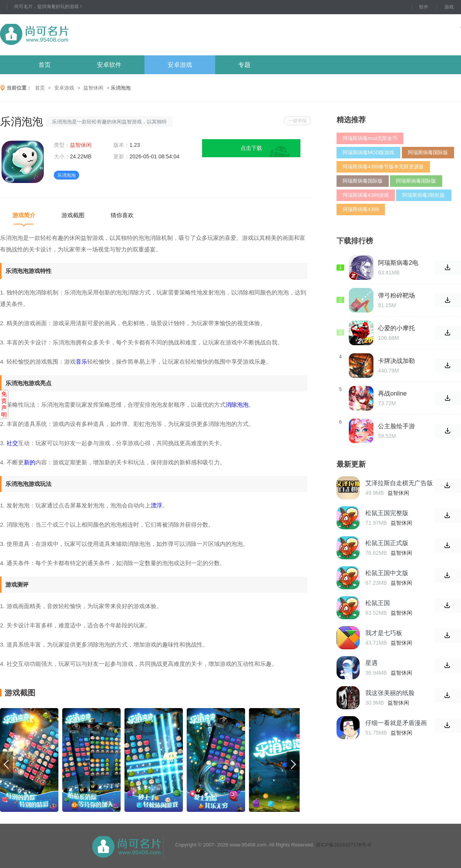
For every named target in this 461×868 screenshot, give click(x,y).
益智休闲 (93, 88)
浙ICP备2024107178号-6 (343, 845)
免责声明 (4, 404)
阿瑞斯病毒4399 (361, 209)
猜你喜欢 (122, 215)
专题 (244, 65)
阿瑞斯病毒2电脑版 (398, 263)
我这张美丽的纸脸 (390, 693)
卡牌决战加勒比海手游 (396, 361)
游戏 (449, 7)
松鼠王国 (378, 603)
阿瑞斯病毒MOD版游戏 (368, 152)
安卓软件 (109, 65)
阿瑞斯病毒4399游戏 (366, 195)
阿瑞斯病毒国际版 (428, 152)
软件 (424, 7)
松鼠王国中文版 (387, 573)
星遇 (371, 663)
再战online (392, 393)
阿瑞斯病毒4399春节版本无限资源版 (383, 167)
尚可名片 (76, 35)
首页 (45, 65)
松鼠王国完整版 (387, 513)
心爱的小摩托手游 (396, 328)
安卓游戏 (180, 65)
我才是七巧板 (384, 633)
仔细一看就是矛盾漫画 (396, 723)
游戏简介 (24, 215)
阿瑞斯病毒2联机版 (424, 195)
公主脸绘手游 (396, 426)
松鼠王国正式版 (387, 543)
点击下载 (251, 148)
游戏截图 (73, 215)
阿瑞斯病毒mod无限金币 (370, 138)
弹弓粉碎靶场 (396, 295)
